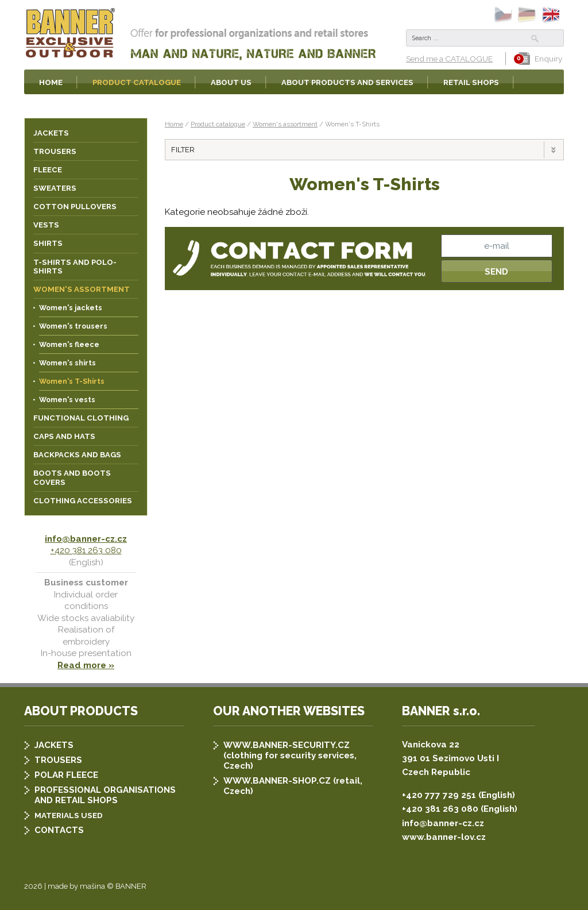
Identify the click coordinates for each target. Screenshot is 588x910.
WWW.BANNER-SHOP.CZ (277, 781)
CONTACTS (59, 830)
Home (174, 124)
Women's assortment (285, 124)
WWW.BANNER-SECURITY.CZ (287, 745)
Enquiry (540, 59)
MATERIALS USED (69, 815)
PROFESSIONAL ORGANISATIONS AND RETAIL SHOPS (105, 795)
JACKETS (54, 745)
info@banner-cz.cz (86, 539)
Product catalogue (218, 124)
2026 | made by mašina (65, 886)
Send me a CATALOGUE (449, 59)
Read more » (86, 665)
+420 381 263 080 (86, 550)
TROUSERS (58, 760)
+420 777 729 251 (439, 795)
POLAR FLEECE (66, 775)
